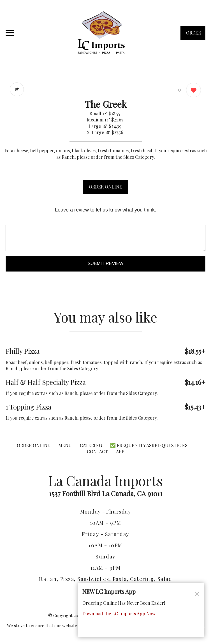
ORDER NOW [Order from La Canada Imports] (193, 35)
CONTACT (97, 451)
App (120, 451)
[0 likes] (192, 91)
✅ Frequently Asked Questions (149, 445)
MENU (65, 445)
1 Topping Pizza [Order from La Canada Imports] (28, 407)
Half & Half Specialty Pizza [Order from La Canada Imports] (46, 382)
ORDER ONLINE (105, 187)
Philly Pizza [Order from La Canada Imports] (23, 351)
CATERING (91, 445)
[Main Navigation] (10, 33)
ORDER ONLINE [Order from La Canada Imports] (33, 445)
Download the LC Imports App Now (119, 614)
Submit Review (106, 264)
